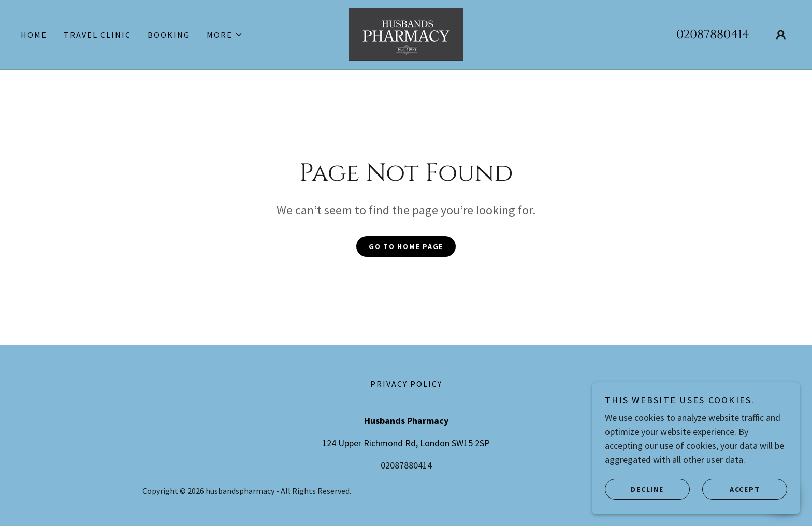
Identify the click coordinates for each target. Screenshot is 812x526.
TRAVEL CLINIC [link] (97, 35)
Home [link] (34, 35)
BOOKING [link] (169, 35)
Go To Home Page (406, 246)
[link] (406, 33)
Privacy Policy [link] (406, 384)
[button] (225, 35)
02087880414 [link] (713, 35)
